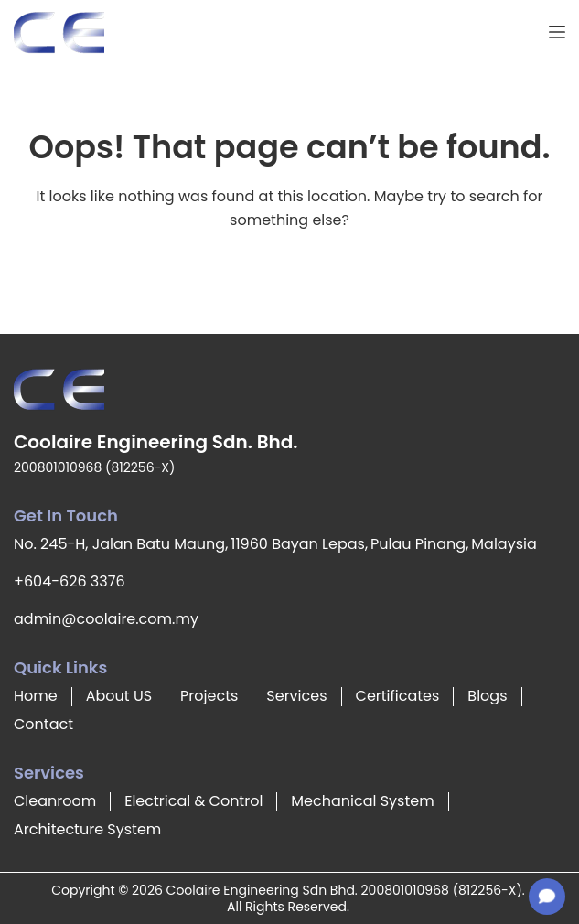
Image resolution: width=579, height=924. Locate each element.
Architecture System (87, 829)
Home (36, 696)
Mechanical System (362, 801)
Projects (209, 696)
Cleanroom (55, 801)
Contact (43, 724)
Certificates (398, 696)
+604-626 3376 (70, 581)
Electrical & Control (193, 801)
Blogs (487, 696)
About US (119, 696)
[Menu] (557, 32)
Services (296, 696)
